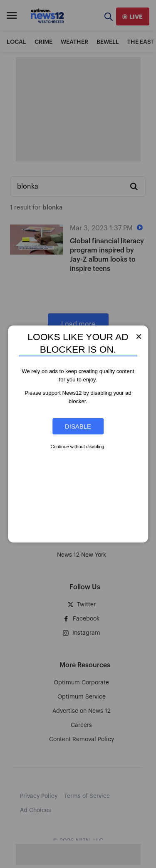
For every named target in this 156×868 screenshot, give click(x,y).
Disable (78, 426)
